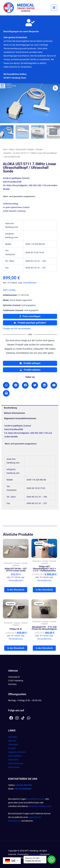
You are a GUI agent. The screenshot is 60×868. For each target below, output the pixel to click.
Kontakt (12, 748)
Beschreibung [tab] (10, 408)
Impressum (13, 760)
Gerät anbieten (15, 756)
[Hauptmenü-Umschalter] (54, 8)
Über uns (12, 741)
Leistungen (13, 744)
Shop (12, 149)
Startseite (13, 737)
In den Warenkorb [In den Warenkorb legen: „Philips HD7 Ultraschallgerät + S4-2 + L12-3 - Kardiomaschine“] (44, 590)
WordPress (34, 854)
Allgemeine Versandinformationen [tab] (20, 418)
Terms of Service (16, 763)
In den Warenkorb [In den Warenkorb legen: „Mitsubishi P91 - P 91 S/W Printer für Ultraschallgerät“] (44, 648)
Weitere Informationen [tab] (14, 413)
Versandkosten (30, 283)
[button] (55, 88)
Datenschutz (14, 767)
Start (5, 149)
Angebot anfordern (17, 752)
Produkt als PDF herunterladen (17, 329)
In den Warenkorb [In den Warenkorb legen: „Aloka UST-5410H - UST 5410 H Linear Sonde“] (16, 590)
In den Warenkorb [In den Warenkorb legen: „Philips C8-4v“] (16, 648)
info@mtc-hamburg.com (40, 806)
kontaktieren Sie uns (36, 799)
